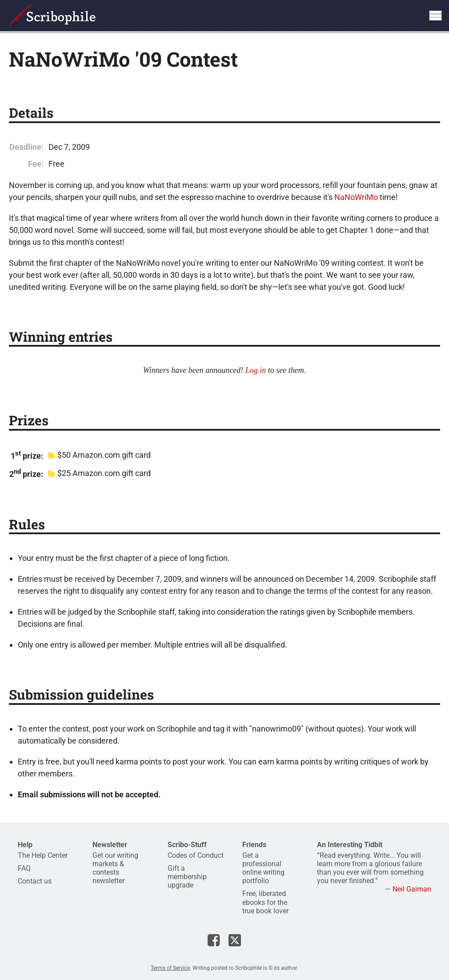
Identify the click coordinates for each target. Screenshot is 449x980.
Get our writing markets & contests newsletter (115, 868)
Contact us (35, 881)
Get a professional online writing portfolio (263, 868)
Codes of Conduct (196, 855)
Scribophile (52, 16)
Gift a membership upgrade (187, 877)
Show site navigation (435, 16)
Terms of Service (170, 968)
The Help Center (43, 855)
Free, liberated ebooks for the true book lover (265, 902)
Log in (256, 370)
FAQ (24, 868)
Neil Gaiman (412, 889)
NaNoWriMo (356, 197)
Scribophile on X (235, 940)
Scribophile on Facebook (214, 940)
